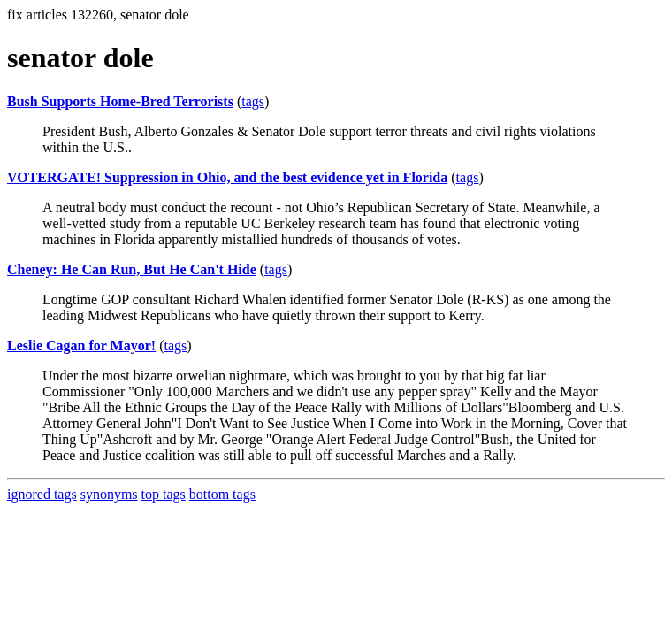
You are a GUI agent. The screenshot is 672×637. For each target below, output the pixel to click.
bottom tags (222, 494)
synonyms (109, 494)
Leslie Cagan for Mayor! (81, 345)
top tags (164, 494)
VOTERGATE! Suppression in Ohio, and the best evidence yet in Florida (227, 177)
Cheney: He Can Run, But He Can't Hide (132, 269)
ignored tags (42, 494)
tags (253, 101)
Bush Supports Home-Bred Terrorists (120, 101)
